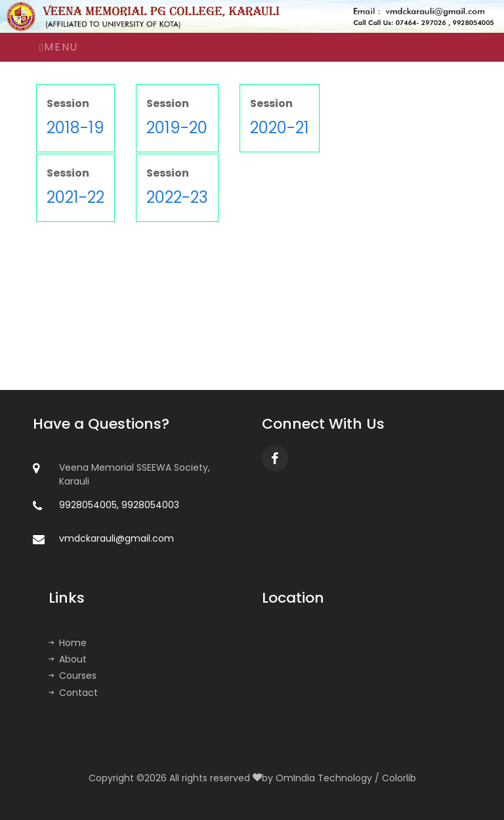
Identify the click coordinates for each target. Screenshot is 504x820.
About (68, 659)
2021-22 (75, 197)
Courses (73, 676)
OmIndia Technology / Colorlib (346, 778)
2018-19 (75, 128)
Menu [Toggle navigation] (59, 47)
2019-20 (177, 128)
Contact (73, 693)
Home (68, 643)
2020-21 (280, 128)
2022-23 (177, 197)
